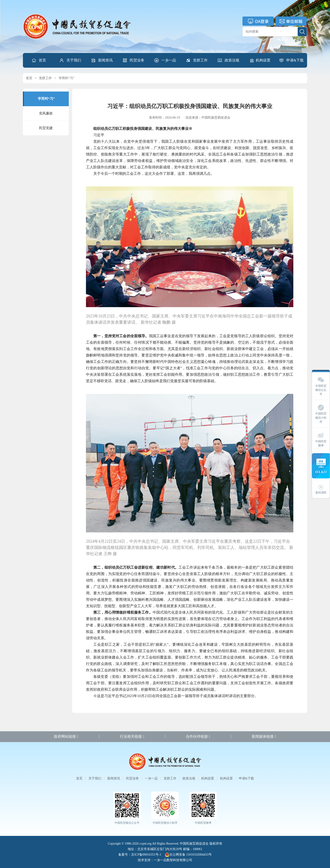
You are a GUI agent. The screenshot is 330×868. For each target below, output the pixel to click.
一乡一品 (165, 60)
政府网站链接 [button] (66, 736)
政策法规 (228, 60)
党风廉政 (46, 113)
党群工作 (197, 60)
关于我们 (70, 60)
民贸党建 (46, 128)
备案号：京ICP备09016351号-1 (140, 855)
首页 (39, 60)
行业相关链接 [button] (132, 736)
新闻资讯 (102, 60)
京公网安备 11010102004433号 (188, 855)
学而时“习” (66, 78)
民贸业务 (133, 60)
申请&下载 (291, 60)
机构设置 (260, 60)
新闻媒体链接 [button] (264, 736)
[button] (70, 60)
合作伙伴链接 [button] (198, 736)
